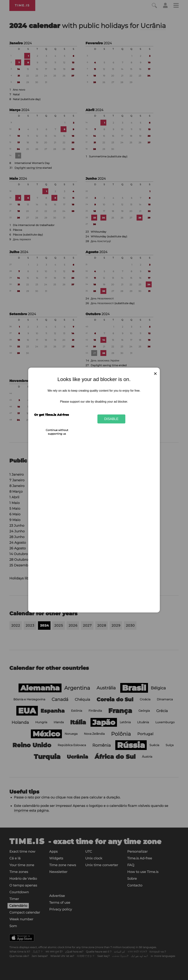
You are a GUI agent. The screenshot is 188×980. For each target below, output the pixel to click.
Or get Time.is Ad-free (51, 415)
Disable (111, 419)
